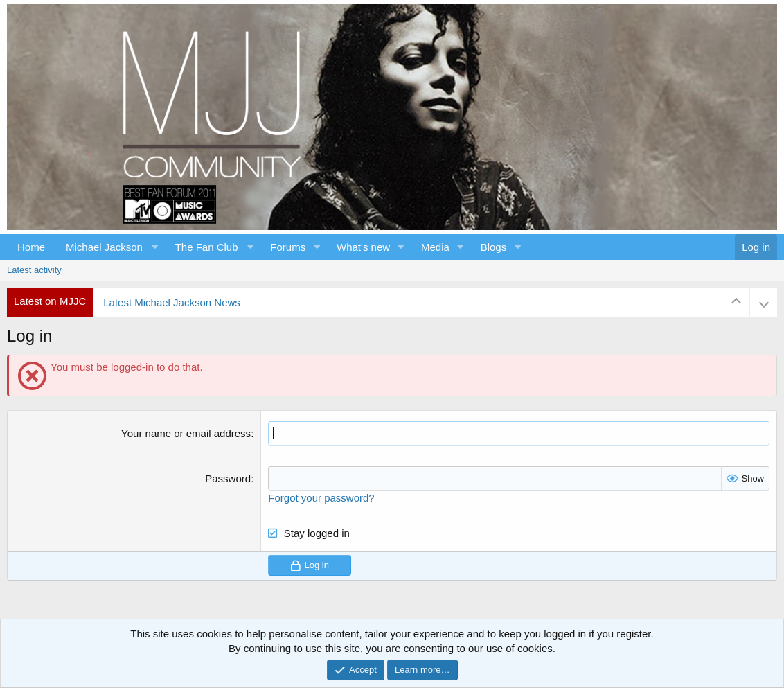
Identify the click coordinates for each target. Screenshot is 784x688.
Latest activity (34, 270)
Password (228, 478)
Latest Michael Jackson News (172, 302)
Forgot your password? (321, 498)
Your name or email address (186, 433)
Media (435, 247)
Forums (288, 247)
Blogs (494, 247)
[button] (110, 247)
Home (31, 247)
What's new (363, 247)
